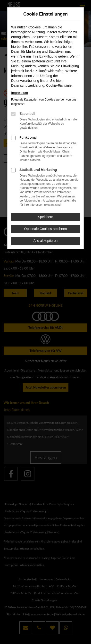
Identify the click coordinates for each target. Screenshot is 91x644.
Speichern (45, 217)
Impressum (20, 93)
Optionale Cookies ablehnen (46, 229)
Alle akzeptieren (46, 241)
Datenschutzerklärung (28, 85)
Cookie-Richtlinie (59, 85)
